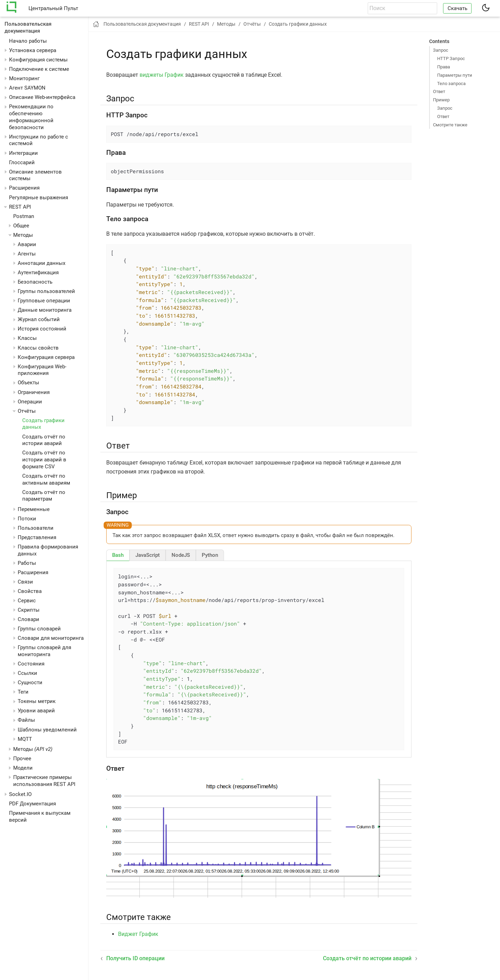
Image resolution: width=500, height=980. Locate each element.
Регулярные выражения (39, 198)
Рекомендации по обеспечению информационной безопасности (31, 117)
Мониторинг (24, 78)
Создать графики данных (298, 24)
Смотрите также (450, 125)
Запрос (441, 50)
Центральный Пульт (53, 8)
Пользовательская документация (28, 27)
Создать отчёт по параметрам (44, 496)
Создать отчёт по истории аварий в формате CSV (44, 460)
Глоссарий (22, 162)
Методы (33, 749)
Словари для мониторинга (51, 638)
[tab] (118, 555)
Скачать (457, 8)
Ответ (439, 91)
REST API (20, 207)
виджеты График (162, 75)
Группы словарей (39, 629)
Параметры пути (455, 75)
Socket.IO (20, 794)
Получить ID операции (135, 958)
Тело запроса (451, 83)
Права (444, 67)
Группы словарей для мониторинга (44, 651)
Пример (441, 100)
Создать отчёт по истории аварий (44, 440)
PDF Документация (32, 804)
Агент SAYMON (27, 88)
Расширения (24, 188)
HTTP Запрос (451, 58)
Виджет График (138, 934)
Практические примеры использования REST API (44, 781)
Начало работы (28, 41)
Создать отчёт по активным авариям (46, 479)
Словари (28, 619)
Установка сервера (33, 50)
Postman (24, 216)
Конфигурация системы (38, 60)
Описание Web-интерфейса (42, 97)
